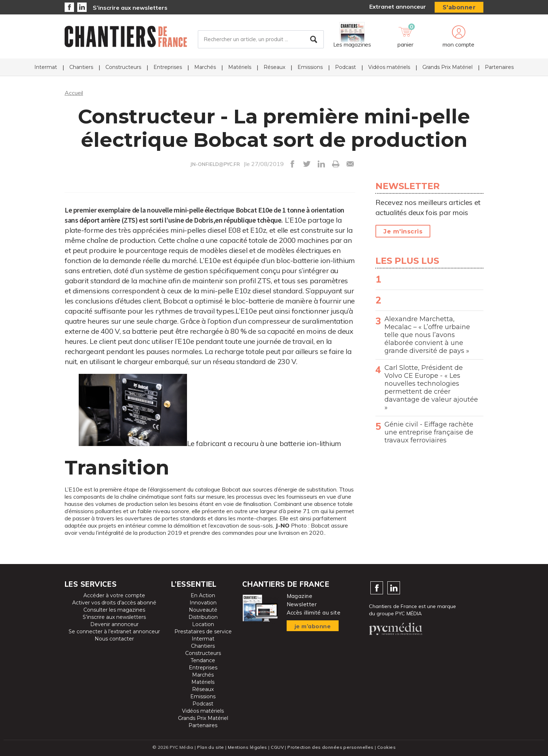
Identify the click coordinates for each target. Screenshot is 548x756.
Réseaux (274, 67)
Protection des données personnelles (330, 747)
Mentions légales (247, 747)
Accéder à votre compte (114, 595)
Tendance (203, 660)
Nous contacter (114, 639)
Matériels (240, 67)
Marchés (205, 67)
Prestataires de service (203, 632)
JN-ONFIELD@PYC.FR (215, 164)
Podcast (345, 67)
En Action (203, 595)
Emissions (310, 67)
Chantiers (81, 67)
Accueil (74, 93)
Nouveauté (203, 610)
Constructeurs (123, 67)
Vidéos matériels (389, 67)
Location (203, 624)
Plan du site (210, 747)
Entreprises (168, 67)
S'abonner (459, 7)
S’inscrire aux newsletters (130, 8)
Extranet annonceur (398, 6)
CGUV (277, 747)
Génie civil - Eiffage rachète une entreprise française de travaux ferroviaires (429, 432)
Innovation (203, 603)
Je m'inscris (403, 231)
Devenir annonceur (114, 624)
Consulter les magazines (114, 610)
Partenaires (499, 67)
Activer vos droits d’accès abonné (114, 603)
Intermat (46, 67)
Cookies (386, 747)
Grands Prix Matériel (447, 67)
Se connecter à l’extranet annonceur (114, 632)
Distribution (203, 617)
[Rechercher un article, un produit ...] (261, 39)
